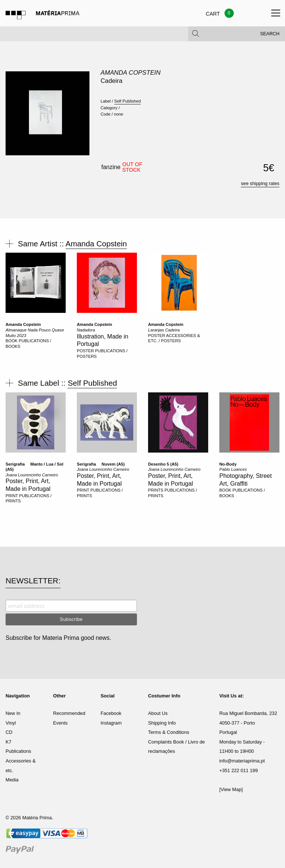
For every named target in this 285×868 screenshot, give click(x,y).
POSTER (85, 351)
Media (12, 780)
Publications (18, 751)
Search (270, 37)
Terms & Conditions (169, 732)
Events (60, 723)
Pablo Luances (233, 469)
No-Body (228, 464)
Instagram (111, 723)
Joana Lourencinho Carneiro (32, 475)
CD (9, 732)
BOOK (12, 341)
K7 (9, 742)
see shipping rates (260, 183)
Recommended (69, 713)
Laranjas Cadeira (164, 330)
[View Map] (231, 789)
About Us (158, 713)
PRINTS (156, 490)
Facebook (111, 713)
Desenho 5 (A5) (163, 464)
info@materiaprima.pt (242, 761)
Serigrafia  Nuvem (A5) (101, 464)
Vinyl (11, 723)
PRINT (12, 496)
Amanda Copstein (131, 73)
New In (13, 713)
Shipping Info (162, 723)
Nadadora (86, 330)
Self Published (128, 101)
